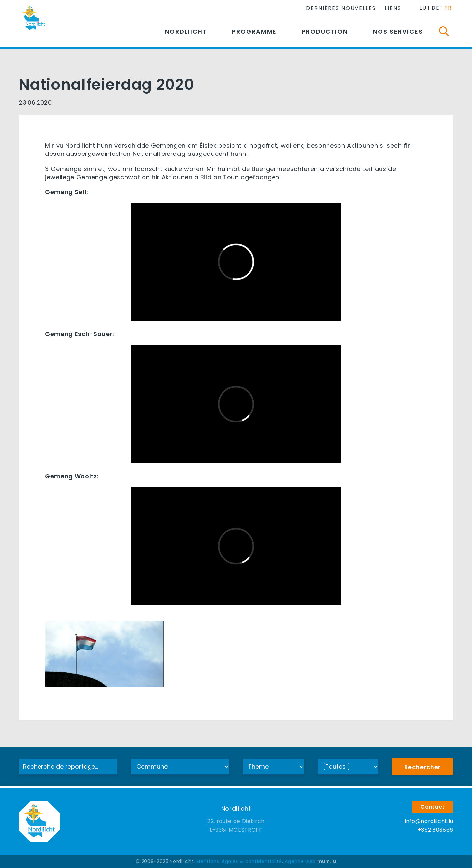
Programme (254, 31)
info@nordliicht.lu (429, 821)
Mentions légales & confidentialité (239, 861)
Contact (433, 807)
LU (423, 8)
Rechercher (422, 767)
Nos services (398, 31)
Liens (393, 8)
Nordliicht (186, 31)
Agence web (300, 861)
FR (448, 8)
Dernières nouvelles (341, 8)
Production (325, 31)
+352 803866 (435, 830)
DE (436, 8)
